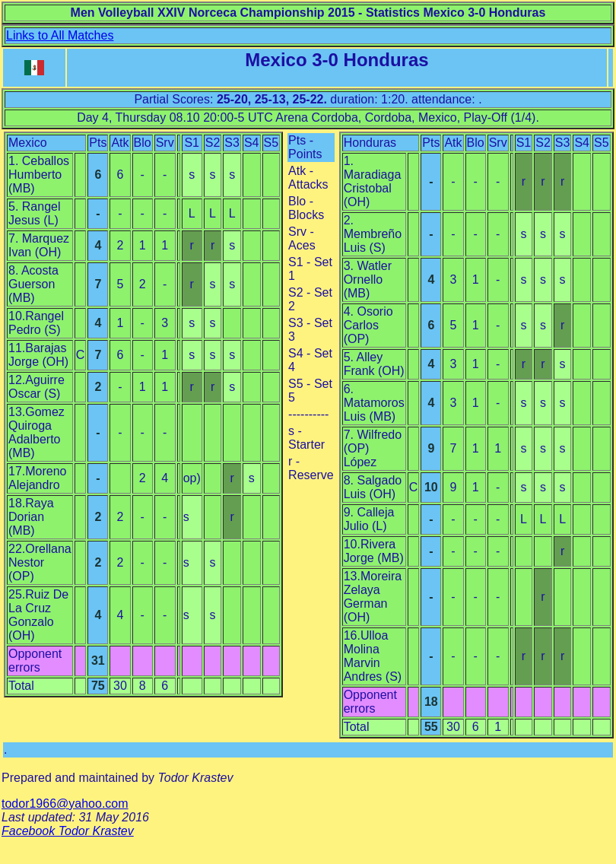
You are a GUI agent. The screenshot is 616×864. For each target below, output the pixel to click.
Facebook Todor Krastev (68, 831)
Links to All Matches (60, 35)
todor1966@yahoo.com (65, 804)
